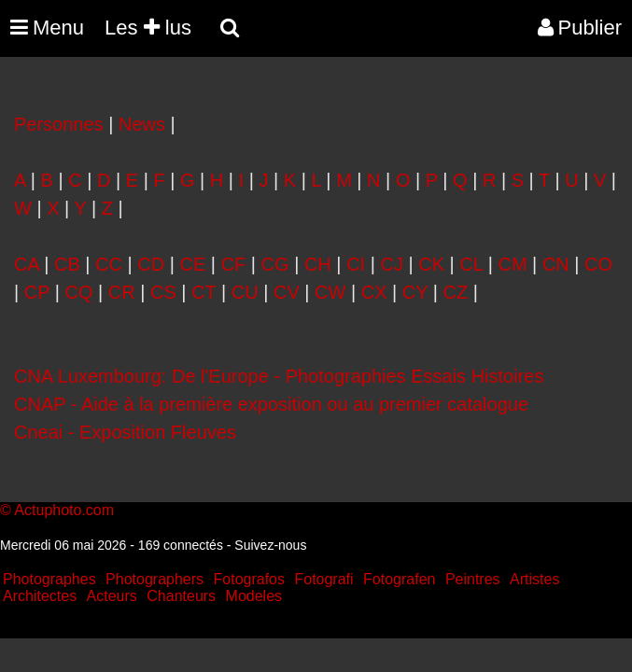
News (142, 124)
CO (598, 264)
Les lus (148, 28)
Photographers (154, 579)
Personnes (59, 124)
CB (67, 264)
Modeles (254, 596)
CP (37, 292)
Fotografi (323, 579)
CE (193, 264)
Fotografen (399, 579)
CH (318, 264)
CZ (456, 292)
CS (163, 292)
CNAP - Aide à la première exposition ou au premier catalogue (271, 404)
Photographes (49, 579)
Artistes (534, 579)
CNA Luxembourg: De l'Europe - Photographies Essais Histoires (279, 376)
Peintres (473, 579)
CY (415, 292)
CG (275, 264)
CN (556, 264)
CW (330, 292)
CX (374, 292)
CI (356, 264)
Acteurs (112, 596)
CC (109, 264)
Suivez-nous (270, 545)
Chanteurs (181, 596)
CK (431, 264)
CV (287, 292)
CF (234, 264)
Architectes (40, 596)
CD (151, 264)
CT (204, 292)
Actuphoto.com (64, 510)
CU (245, 292)
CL (471, 264)
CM (512, 264)
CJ (391, 264)
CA (27, 264)
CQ (79, 292)
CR (122, 292)
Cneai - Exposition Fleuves (125, 432)
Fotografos (249, 579)
